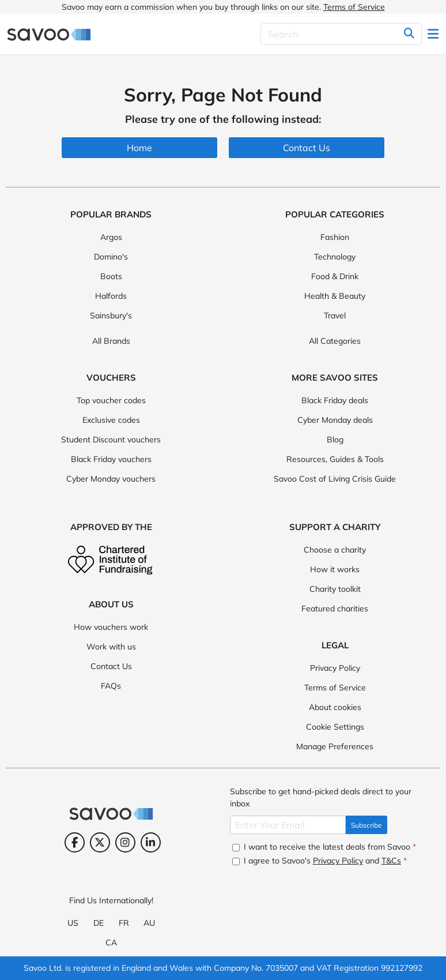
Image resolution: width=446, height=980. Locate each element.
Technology (335, 257)
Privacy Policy (335, 668)
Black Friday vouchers (111, 459)
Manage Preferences (335, 746)
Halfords (111, 296)
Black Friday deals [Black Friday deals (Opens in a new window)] (335, 400)
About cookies (335, 707)
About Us (111, 604)
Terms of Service (354, 7)
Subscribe (366, 825)
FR (124, 923)
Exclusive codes (111, 420)
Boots (111, 276)
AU (149, 923)
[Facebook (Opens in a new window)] (75, 842)
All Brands (111, 341)
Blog (335, 440)
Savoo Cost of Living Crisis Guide (335, 479)
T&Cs (391, 861)
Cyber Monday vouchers (111, 479)
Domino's (111, 257)
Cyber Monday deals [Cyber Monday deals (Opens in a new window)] (335, 420)
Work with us (111, 647)
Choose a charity (335, 550)
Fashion (335, 237)
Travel (335, 316)
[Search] (341, 34)
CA (111, 943)
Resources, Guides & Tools (335, 459)
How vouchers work (111, 627)
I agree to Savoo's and (320, 861)
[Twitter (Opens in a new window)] (100, 842)
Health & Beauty (335, 296)
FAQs (111, 686)
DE (99, 923)
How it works (335, 569)
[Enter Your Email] (288, 825)
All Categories (335, 341)
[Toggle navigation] (434, 34)
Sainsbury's (111, 316)
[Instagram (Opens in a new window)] (125, 842)
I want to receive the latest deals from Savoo (324, 847)
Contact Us (111, 666)
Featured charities (335, 609)
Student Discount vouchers (111, 440)
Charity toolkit (335, 589)
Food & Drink (335, 276)
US (73, 923)
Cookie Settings (335, 727)
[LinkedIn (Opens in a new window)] (151, 842)
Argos (111, 237)
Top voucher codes (111, 400)
